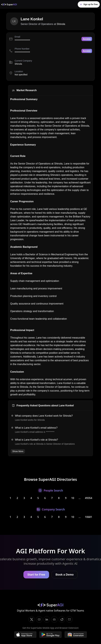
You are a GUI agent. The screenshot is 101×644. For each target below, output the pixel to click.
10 (73, 498)
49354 (89, 498)
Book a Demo (65, 575)
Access (87, 39)
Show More (18, 451)
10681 (89, 517)
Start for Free (36, 575)
